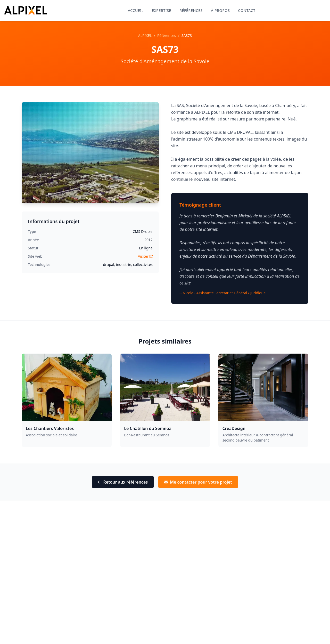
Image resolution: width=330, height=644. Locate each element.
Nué (292, 119)
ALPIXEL (145, 35)
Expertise (162, 10)
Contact (247, 10)
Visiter (145, 256)
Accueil (136, 10)
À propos (220, 10)
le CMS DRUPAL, (238, 132)
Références (191, 10)
